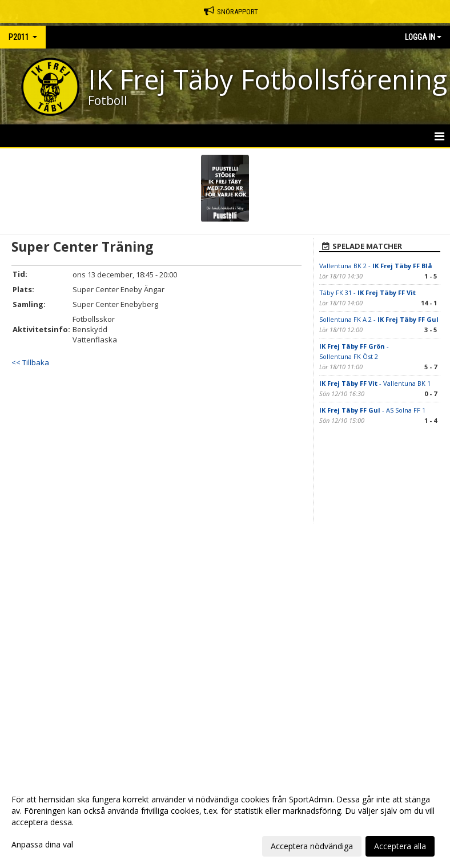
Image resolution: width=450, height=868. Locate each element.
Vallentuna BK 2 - (376, 266)
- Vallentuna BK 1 (375, 383)
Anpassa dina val (42, 845)
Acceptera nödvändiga (312, 846)
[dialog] (225, 822)
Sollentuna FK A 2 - (379, 319)
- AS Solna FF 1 (372, 410)
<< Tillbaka (30, 362)
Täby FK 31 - (367, 292)
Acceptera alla (400, 846)
